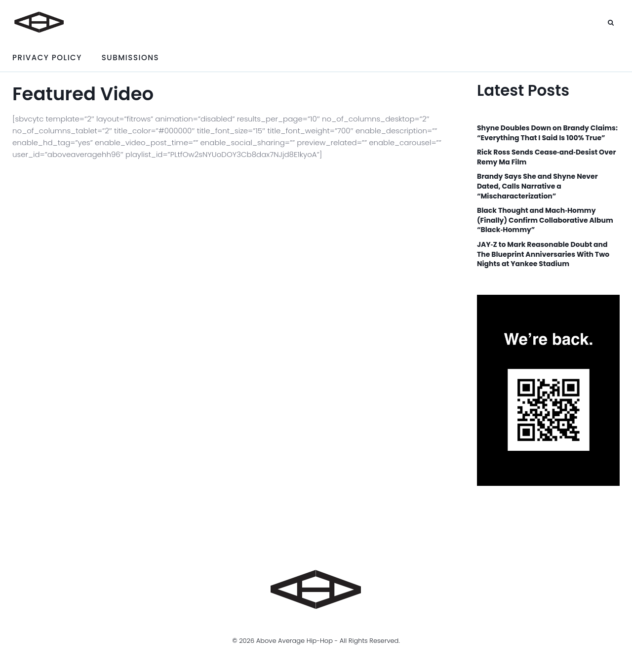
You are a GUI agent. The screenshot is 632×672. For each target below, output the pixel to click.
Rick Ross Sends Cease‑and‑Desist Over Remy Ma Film (547, 157)
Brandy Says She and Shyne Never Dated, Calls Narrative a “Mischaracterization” (537, 186)
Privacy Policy (47, 58)
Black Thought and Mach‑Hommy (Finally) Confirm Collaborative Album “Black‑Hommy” (545, 220)
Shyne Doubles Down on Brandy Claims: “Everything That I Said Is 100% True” (547, 133)
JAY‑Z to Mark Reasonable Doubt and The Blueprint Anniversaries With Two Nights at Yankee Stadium (543, 254)
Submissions (130, 58)
